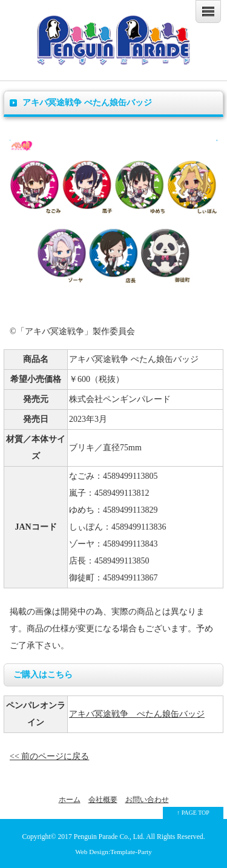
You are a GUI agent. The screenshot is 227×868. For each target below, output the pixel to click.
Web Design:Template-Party (113, 852)
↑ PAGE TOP (193, 813)
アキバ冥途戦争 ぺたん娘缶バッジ (137, 714)
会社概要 (103, 800)
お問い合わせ (147, 800)
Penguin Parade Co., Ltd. (109, 837)
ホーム (70, 800)
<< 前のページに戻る (49, 756)
